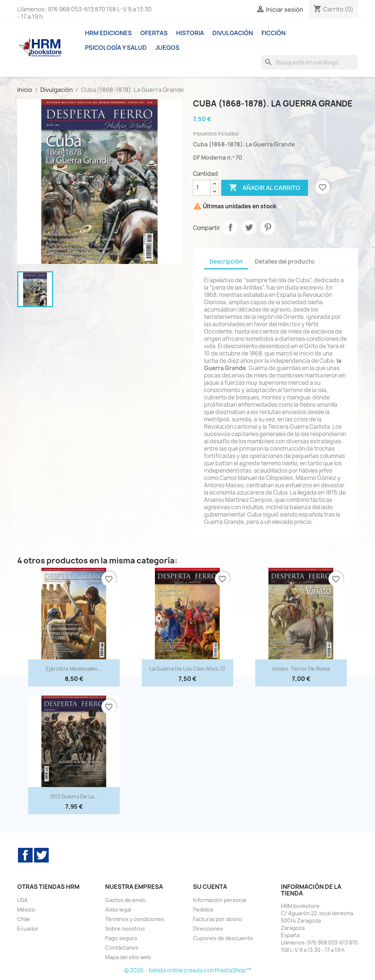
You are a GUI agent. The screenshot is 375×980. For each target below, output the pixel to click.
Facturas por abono (218, 919)
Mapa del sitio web (128, 957)
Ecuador (28, 929)
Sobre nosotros (125, 929)
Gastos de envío (125, 900)
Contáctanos (122, 948)
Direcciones (208, 929)
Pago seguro (121, 938)
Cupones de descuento (223, 938)
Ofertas (154, 33)
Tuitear (249, 227)
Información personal (220, 900)
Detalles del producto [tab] (285, 262)
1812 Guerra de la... (74, 796)
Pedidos (203, 910)
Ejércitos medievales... (74, 669)
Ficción (274, 33)
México (26, 910)
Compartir (230, 227)
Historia (190, 33)
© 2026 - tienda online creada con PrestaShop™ (188, 970)
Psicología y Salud (116, 48)
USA (22, 900)
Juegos (167, 48)
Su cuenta (210, 887)
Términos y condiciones (135, 919)
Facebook (25, 855)
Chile (24, 919)
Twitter (41, 855)
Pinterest (268, 227)
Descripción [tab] (226, 262)
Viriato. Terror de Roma (301, 669)
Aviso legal (118, 910)
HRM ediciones (108, 33)
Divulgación (233, 33)
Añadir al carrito (265, 188)
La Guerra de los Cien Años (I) (187, 669)
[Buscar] (309, 62)
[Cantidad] (202, 188)
